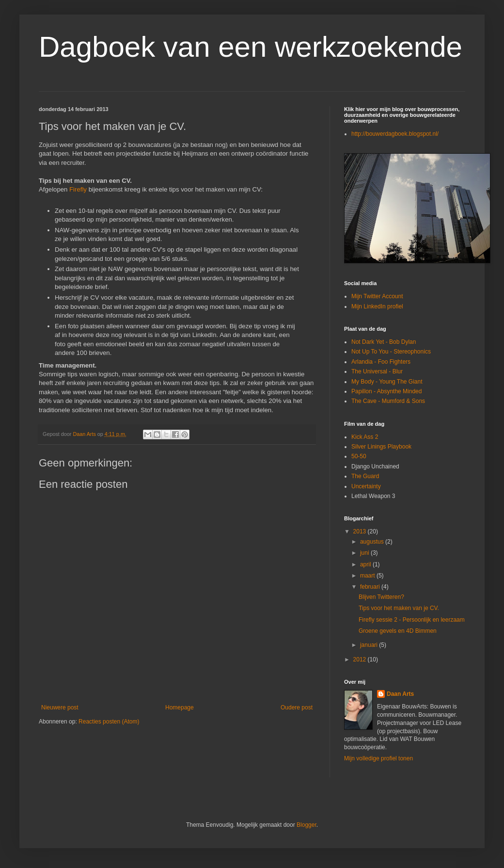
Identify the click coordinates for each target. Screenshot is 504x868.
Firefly (79, 189)
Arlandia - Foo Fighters (381, 362)
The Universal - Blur (377, 371)
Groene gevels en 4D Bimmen (398, 631)
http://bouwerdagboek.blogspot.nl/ (395, 134)
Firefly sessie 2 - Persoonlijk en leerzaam (412, 620)
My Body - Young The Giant (387, 382)
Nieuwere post (60, 707)
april (366, 564)
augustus (373, 542)
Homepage (180, 707)
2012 (361, 659)
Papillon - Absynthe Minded (386, 391)
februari (371, 587)
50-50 (359, 456)
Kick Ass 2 (365, 437)
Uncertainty (366, 486)
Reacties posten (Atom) (109, 722)
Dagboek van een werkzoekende (251, 47)
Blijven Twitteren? (381, 597)
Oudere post (297, 707)
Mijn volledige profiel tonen (378, 758)
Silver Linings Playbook (381, 447)
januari (370, 645)
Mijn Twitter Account (377, 296)
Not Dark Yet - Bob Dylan (384, 342)
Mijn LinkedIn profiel (377, 306)
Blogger (307, 825)
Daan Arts (400, 694)
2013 (361, 531)
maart (368, 576)
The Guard (365, 476)
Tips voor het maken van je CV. (399, 608)
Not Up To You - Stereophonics (391, 352)
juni (365, 553)
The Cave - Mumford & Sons (388, 401)
